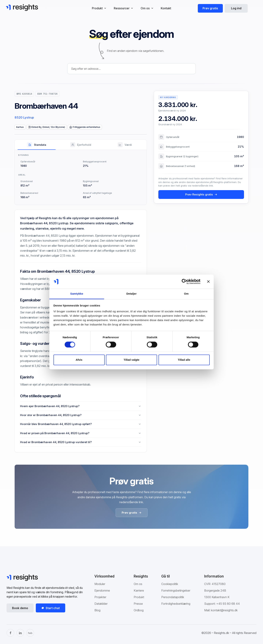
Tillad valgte (131, 360)
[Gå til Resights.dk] (22, 7)
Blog (97, 610)
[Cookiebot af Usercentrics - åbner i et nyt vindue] (184, 282)
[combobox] (131, 69)
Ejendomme (102, 590)
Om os (138, 584)
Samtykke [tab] (77, 294)
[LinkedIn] (20, 633)
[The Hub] (30, 633)
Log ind (236, 8)
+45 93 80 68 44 (228, 604)
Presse (138, 604)
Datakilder (101, 604)
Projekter (100, 597)
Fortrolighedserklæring (176, 604)
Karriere (139, 590)
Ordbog (139, 610)
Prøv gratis (210, 8)
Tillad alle (184, 360)
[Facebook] (10, 633)
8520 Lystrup (24, 117)
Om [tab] (186, 294)
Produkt (139, 597)
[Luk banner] (208, 282)
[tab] (37, 145)
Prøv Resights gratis (201, 194)
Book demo (20, 608)
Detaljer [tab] (131, 294)
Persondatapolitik (173, 597)
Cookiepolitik (170, 584)
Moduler (100, 584)
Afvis (79, 360)
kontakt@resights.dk (224, 610)
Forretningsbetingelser (176, 590)
